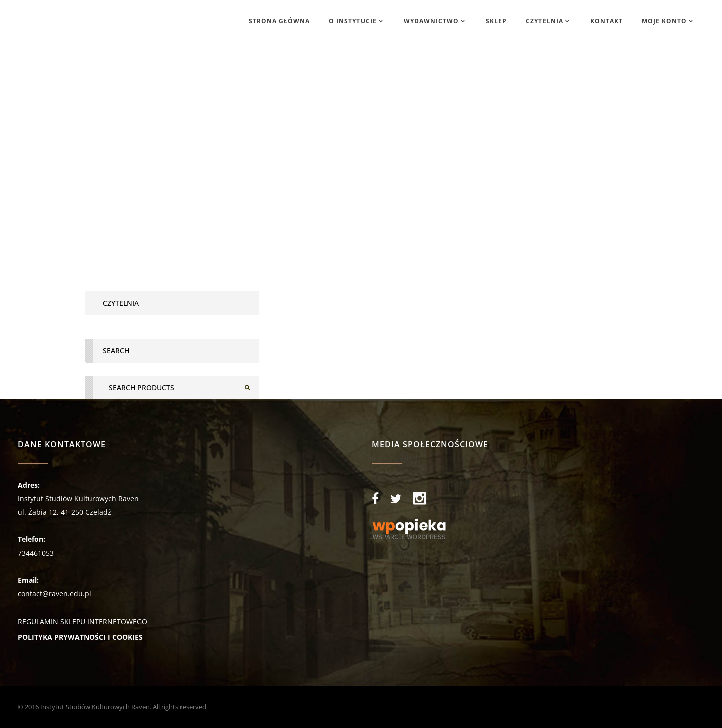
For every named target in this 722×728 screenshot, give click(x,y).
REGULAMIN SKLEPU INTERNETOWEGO (82, 621)
